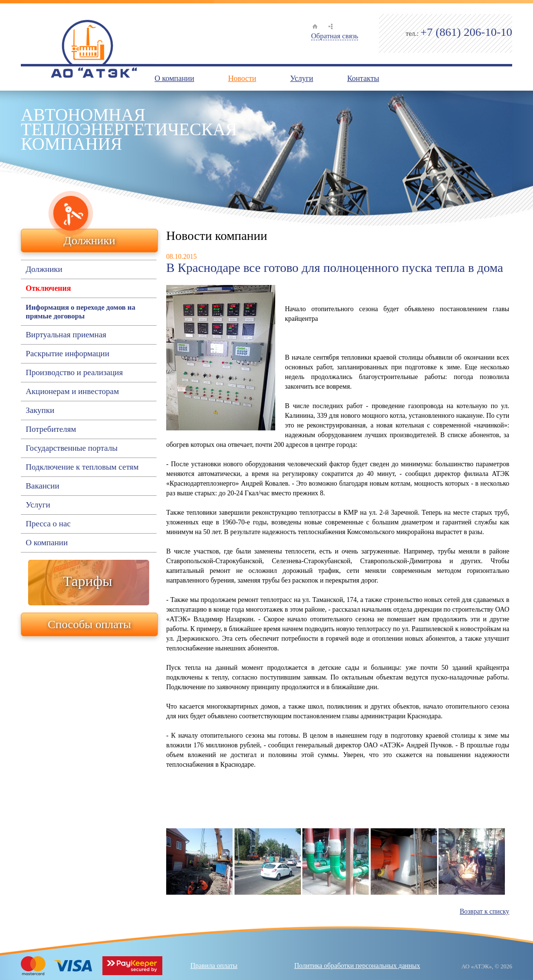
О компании (174, 78)
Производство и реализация (74, 373)
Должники (89, 240)
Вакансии (42, 486)
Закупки (40, 411)
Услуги (302, 78)
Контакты (363, 78)
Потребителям (51, 429)
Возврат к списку (485, 911)
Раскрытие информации (67, 354)
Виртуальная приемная (66, 335)
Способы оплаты (90, 624)
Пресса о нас (48, 524)
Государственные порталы (72, 448)
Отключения (48, 288)
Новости (242, 78)
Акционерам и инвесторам (72, 392)
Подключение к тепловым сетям (82, 467)
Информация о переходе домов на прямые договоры (80, 312)
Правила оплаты (214, 966)
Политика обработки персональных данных (357, 966)
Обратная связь (335, 36)
